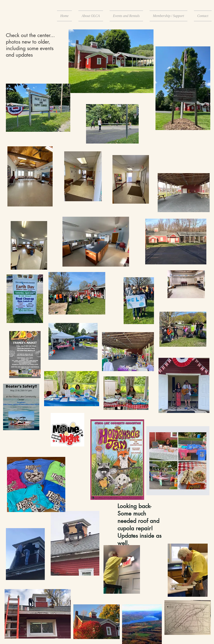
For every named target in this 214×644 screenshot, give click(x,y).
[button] (91, 16)
